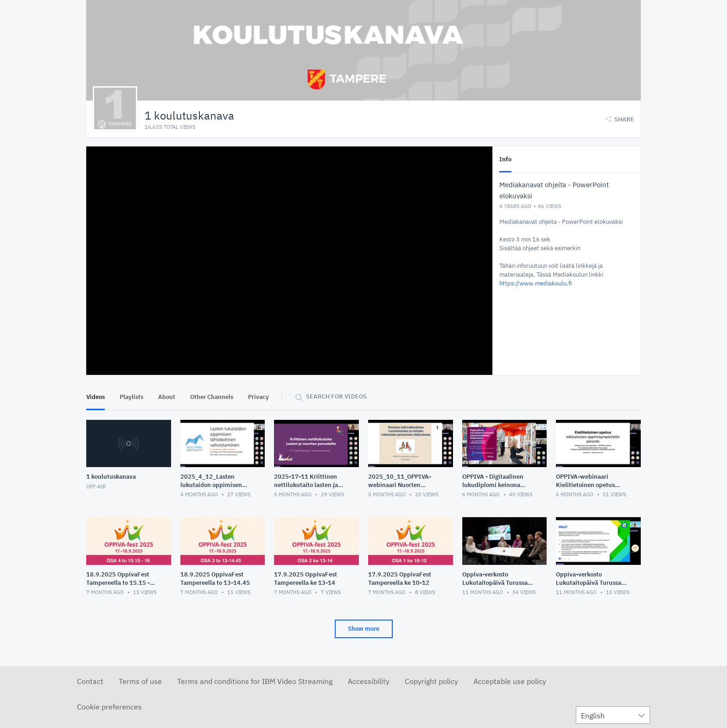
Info (505, 159)
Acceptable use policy (510, 681)
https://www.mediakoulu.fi (536, 283)
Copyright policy (431, 681)
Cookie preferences (109, 707)
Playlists (131, 397)
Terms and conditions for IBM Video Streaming (255, 681)
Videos (96, 397)
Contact (90, 681)
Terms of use (140, 681)
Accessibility (369, 681)
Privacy (258, 397)
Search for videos (336, 396)
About (167, 397)
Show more (363, 629)
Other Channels (212, 397)
